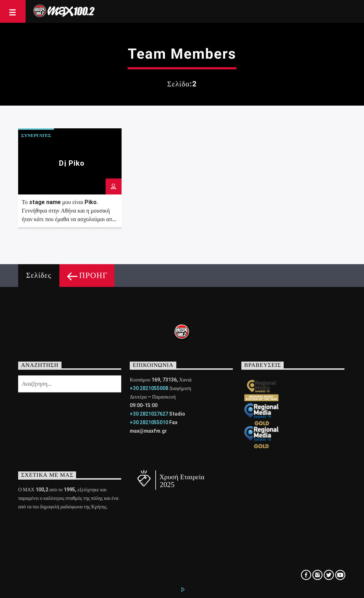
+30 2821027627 (149, 414)
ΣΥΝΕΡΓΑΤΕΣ (36, 135)
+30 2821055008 (149, 388)
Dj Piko (72, 163)
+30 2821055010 (149, 422)
